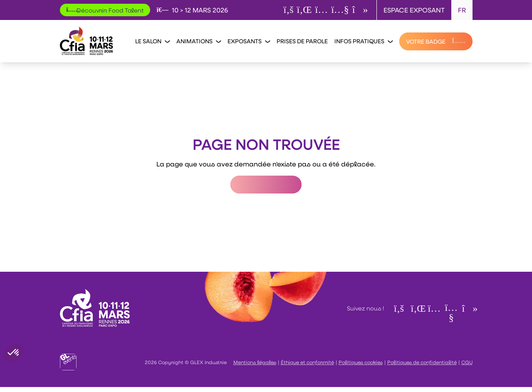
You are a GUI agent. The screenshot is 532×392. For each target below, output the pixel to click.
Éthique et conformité (307, 362)
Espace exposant (414, 10)
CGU (467, 362)
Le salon (152, 41)
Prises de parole (302, 41)
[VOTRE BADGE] (436, 41)
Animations (199, 41)
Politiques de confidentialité (422, 362)
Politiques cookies (361, 362)
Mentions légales (255, 362)
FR (462, 10)
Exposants (249, 41)
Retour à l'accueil (266, 185)
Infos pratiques (364, 41)
